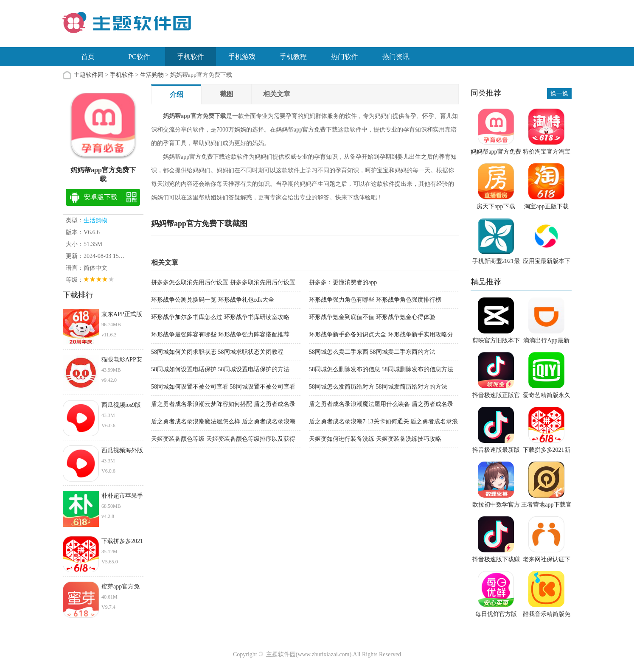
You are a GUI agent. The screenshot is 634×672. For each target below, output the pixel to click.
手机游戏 (242, 57)
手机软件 (191, 57)
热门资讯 (396, 57)
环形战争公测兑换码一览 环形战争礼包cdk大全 (213, 300)
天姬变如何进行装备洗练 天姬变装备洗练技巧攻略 (375, 439)
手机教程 (293, 57)
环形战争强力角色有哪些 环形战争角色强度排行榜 (375, 300)
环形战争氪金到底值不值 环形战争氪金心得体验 (372, 317)
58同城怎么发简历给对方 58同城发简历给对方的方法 (378, 387)
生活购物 (152, 75)
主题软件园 (89, 75)
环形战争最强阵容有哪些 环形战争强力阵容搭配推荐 (220, 335)
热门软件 (345, 57)
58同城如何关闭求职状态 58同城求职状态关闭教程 (217, 352)
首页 (88, 57)
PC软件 (139, 57)
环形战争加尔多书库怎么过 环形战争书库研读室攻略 (220, 317)
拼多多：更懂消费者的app (343, 282)
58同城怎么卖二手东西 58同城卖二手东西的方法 (372, 352)
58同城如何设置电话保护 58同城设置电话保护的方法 (220, 369)
